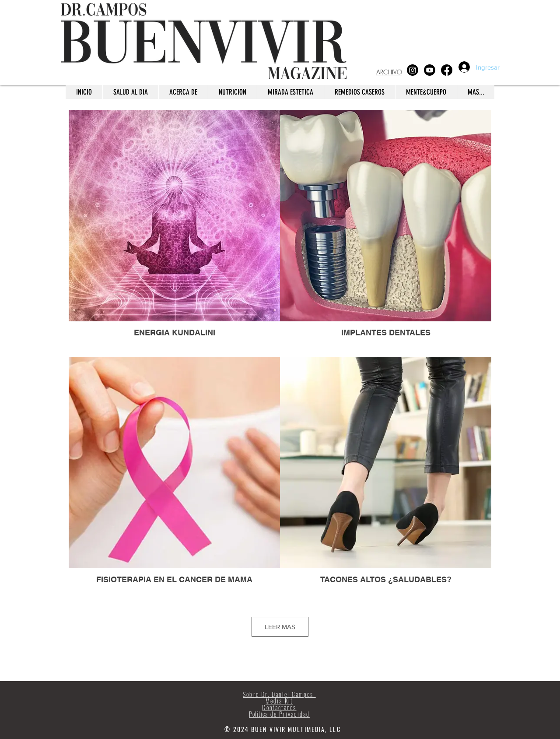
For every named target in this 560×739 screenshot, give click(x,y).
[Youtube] (430, 70)
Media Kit (279, 701)
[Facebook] (447, 70)
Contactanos (279, 707)
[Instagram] (413, 70)
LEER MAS (280, 627)
